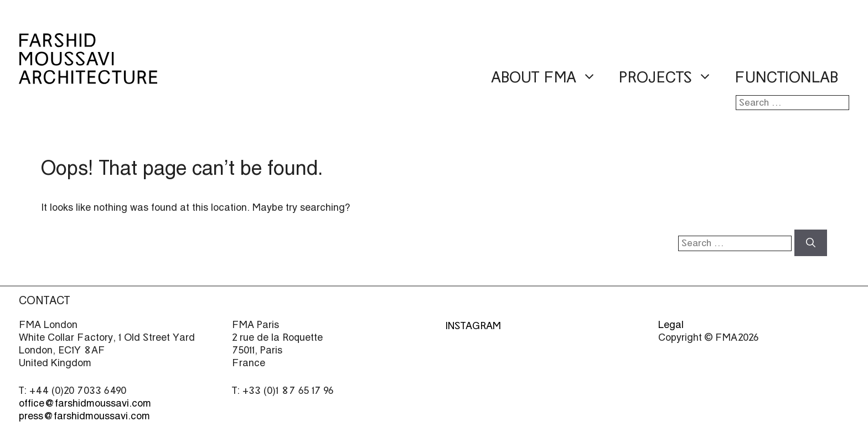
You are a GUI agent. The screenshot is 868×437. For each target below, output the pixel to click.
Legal (671, 324)
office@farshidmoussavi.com (85, 403)
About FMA (549, 78)
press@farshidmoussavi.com (84, 416)
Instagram (473, 326)
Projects (671, 78)
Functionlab (786, 77)
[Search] (811, 243)
